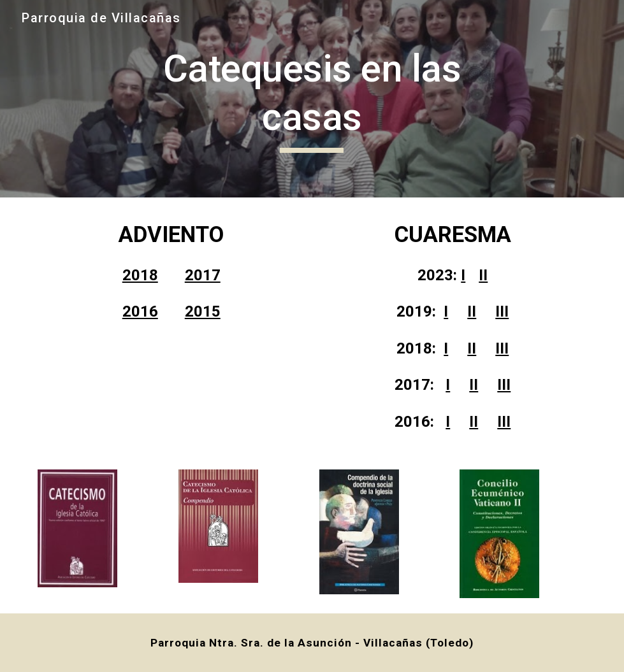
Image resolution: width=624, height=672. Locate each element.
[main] (312, 98)
